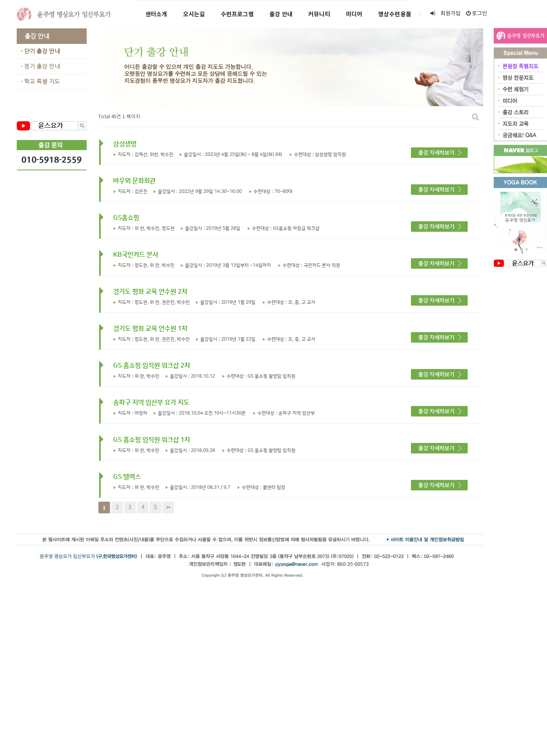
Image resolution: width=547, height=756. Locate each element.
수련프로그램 (237, 14)
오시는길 (194, 14)
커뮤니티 (319, 14)
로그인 (477, 14)
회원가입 (446, 14)
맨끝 (168, 507)
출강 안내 (281, 14)
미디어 (354, 14)
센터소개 (156, 14)
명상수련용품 (395, 14)
